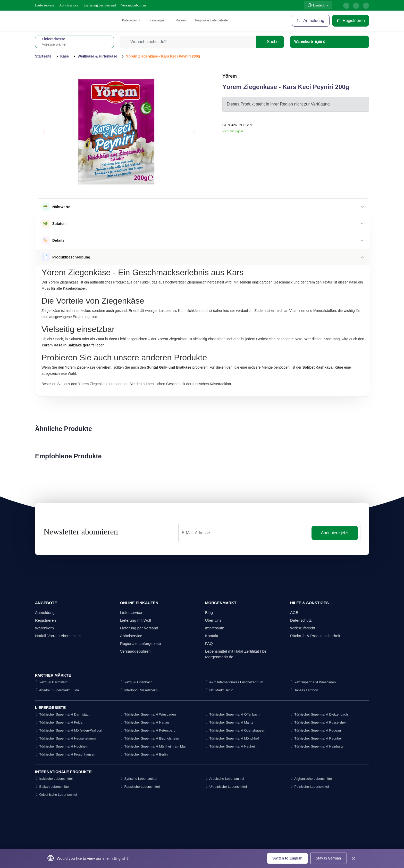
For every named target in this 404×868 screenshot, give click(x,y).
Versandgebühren (133, 5)
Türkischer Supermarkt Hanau (145, 722)
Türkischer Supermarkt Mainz (229, 722)
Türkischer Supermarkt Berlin (144, 754)
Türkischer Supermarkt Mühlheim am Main (154, 746)
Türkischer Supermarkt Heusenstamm (65, 738)
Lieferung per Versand (100, 5)
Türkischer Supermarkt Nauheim (231, 746)
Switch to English (287, 858)
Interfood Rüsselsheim (139, 690)
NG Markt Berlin (219, 690)
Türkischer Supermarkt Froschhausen (65, 754)
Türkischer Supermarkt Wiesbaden (148, 714)
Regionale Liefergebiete (211, 20)
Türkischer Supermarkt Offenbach (232, 714)
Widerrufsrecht (303, 628)
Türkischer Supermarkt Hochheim (62, 746)
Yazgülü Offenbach (136, 682)
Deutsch (316, 5)
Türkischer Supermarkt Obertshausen (235, 730)
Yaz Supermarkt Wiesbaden (313, 682)
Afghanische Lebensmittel (311, 779)
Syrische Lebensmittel (139, 779)
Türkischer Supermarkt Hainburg (316, 746)
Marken (181, 20)
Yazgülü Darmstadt (51, 682)
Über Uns (213, 620)
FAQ (209, 643)
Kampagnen (158, 20)
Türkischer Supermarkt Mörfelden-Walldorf (69, 730)
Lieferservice (45, 5)
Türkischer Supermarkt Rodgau (315, 730)
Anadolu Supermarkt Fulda (57, 690)
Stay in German (328, 858)
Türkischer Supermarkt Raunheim (317, 738)
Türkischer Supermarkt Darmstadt (62, 714)
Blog (209, 613)
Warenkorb (44, 628)
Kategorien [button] (130, 20)
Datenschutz (301, 620)
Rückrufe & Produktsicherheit (315, 636)
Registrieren (351, 21)
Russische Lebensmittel (140, 787)
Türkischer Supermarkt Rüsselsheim (319, 722)
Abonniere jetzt (335, 533)
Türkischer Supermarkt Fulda (59, 722)
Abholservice (69, 5)
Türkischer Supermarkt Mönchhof (232, 738)
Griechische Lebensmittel (56, 795)
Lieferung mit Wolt (136, 620)
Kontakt (212, 636)
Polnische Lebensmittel (309, 787)
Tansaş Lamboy (304, 690)
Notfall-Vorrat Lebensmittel (58, 636)
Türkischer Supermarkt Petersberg (148, 730)
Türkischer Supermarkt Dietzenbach (319, 714)
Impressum (215, 628)
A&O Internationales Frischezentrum (234, 682)
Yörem (230, 76)
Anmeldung (311, 21)
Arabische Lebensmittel (225, 779)
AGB (294, 613)
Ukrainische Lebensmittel (226, 787)
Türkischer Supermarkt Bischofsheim (150, 738)
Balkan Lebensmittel (52, 787)
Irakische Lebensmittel (54, 779)
